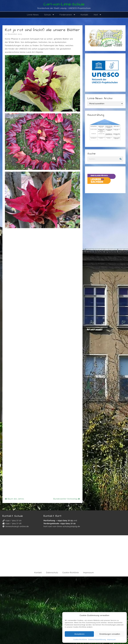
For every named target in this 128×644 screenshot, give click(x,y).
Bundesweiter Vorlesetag (65, 499)
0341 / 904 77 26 (13, 523)
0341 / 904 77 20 (13, 521)
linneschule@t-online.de (17, 526)
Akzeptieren (79, 634)
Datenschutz (52, 573)
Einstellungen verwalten (110, 634)
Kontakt (38, 573)
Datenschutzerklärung (97, 640)
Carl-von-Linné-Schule (64, 4)
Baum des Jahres (16, 499)
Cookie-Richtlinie (80, 640)
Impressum (111, 640)
